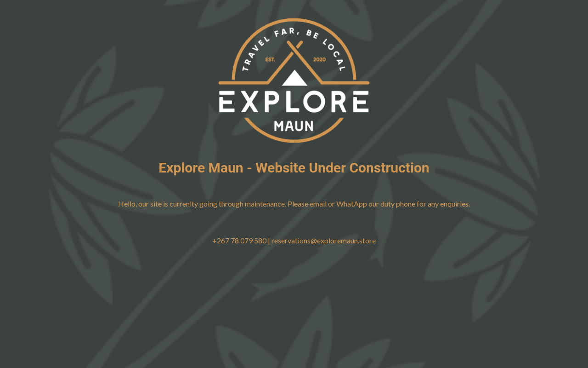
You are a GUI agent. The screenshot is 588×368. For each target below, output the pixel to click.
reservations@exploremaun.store (324, 240)
